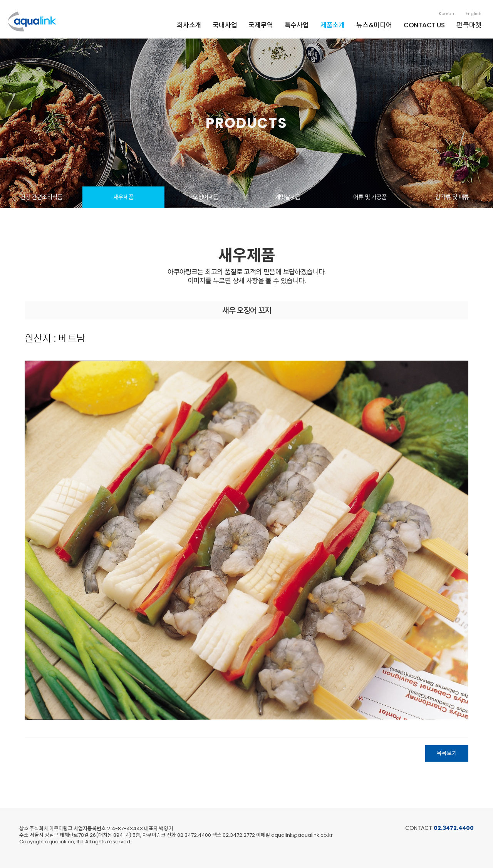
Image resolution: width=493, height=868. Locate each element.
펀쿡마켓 (469, 25)
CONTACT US (424, 25)
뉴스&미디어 (374, 25)
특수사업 (297, 25)
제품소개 (333, 25)
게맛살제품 (288, 197)
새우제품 (124, 197)
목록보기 (447, 753)
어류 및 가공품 (370, 197)
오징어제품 (205, 197)
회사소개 (189, 25)
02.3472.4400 (454, 828)
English (474, 13)
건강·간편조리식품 (41, 197)
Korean (446, 13)
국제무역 (261, 25)
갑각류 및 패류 (452, 197)
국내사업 (225, 25)
